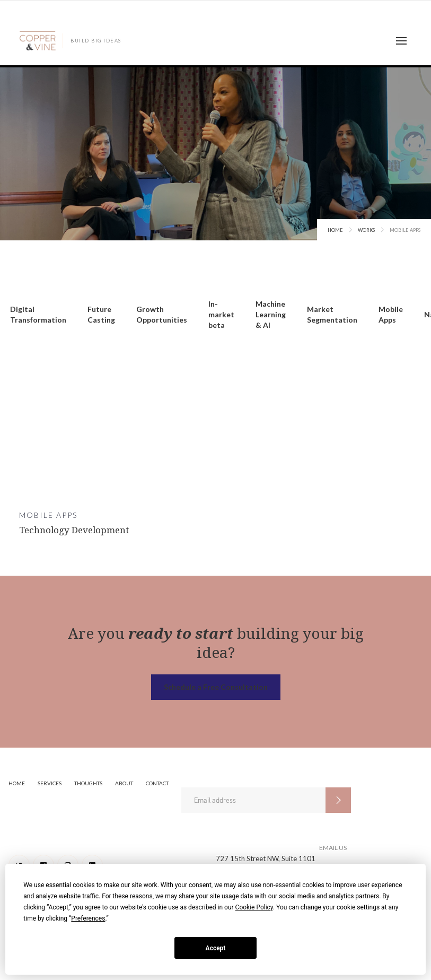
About (124, 783)
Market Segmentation (332, 314)
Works (366, 230)
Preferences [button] (88, 918)
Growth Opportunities (162, 314)
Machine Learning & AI (271, 314)
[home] (70, 41)
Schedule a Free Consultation (216, 687)
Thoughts (88, 783)
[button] (401, 41)
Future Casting (101, 314)
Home (335, 230)
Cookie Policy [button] (254, 907)
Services (50, 783)
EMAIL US (333, 848)
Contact (157, 783)
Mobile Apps (391, 314)
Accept (216, 948)
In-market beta (221, 314)
